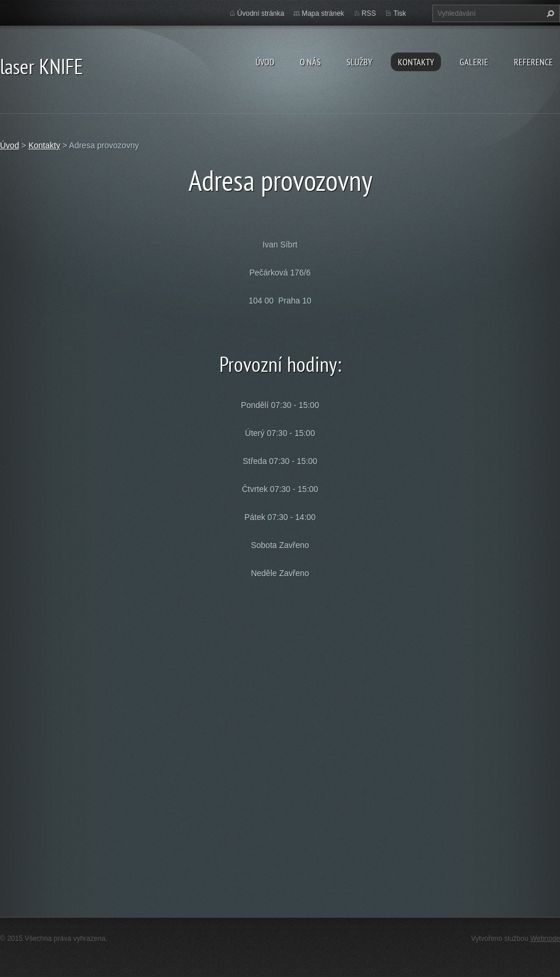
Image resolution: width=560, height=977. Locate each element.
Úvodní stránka (261, 13)
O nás (310, 62)
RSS (369, 13)
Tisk (400, 13)
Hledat (549, 13)
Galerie (474, 62)
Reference (533, 62)
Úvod (265, 62)
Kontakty (416, 62)
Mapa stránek (323, 13)
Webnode (545, 938)
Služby (359, 62)
